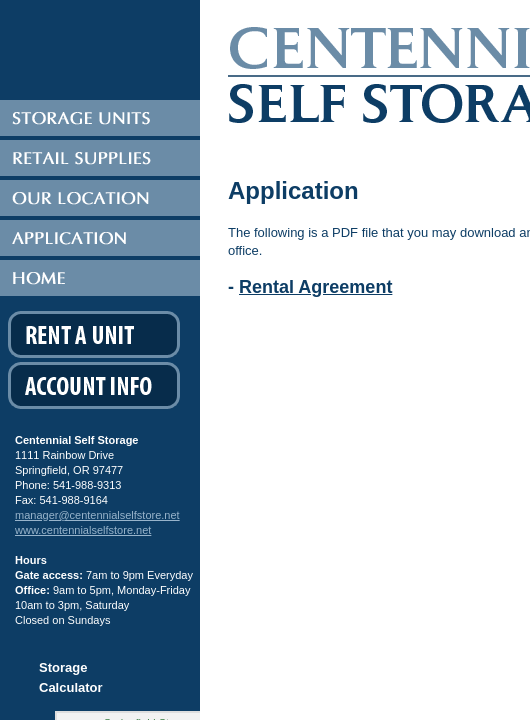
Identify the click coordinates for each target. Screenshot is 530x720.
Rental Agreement (315, 287)
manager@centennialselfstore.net (97, 515)
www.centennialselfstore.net (83, 530)
